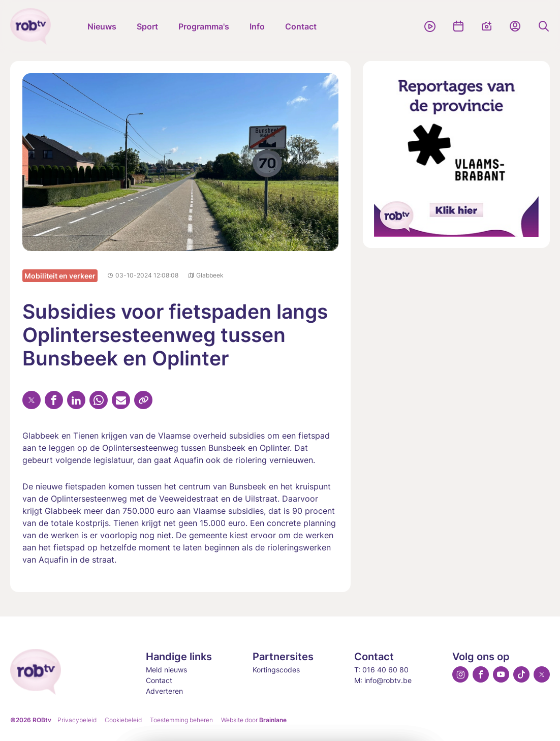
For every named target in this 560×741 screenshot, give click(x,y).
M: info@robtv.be (383, 680)
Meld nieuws (166, 670)
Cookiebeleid (123, 720)
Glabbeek (206, 275)
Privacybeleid (77, 720)
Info (257, 26)
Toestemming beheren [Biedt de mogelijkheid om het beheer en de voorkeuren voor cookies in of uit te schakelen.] (181, 720)
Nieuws (102, 26)
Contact (301, 26)
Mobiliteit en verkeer (60, 276)
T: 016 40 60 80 (381, 670)
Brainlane (273, 720)
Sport (147, 26)
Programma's (204, 26)
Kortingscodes (276, 670)
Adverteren (164, 691)
